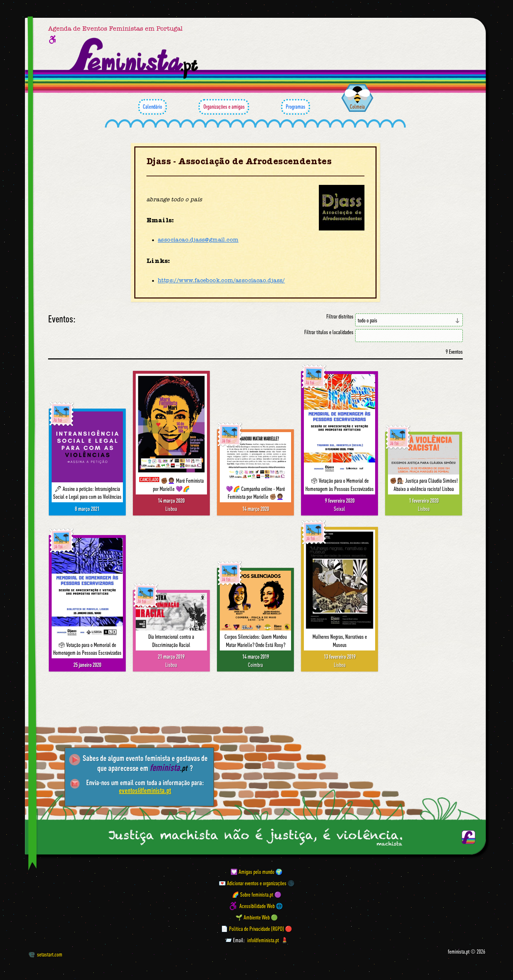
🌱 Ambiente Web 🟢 (257, 917)
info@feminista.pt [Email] (263, 940)
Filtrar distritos (340, 317)
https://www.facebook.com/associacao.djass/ (221, 281)
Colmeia (357, 107)
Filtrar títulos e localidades (329, 332)
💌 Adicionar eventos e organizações (253, 883)
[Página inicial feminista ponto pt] (134, 58)
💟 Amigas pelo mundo (252, 872)
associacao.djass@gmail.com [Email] (198, 240)
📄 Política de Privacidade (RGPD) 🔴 (256, 929)
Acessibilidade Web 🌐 (261, 906)
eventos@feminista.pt (145, 790)
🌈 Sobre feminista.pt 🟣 (257, 895)
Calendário (152, 107)
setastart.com (45, 954)
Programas (296, 107)
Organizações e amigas (224, 107)
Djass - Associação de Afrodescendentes (239, 162)
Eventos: (62, 319)
